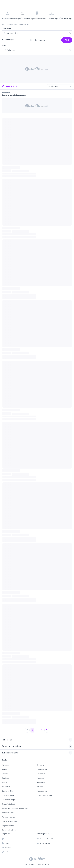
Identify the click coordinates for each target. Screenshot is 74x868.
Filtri (67, 40)
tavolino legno (54, 19)
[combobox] (37, 33)
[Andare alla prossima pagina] (47, 730)
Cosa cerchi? (7, 28)
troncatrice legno (15, 19)
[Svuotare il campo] (70, 33)
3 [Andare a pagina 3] (42, 730)
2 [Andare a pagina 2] (37, 730)
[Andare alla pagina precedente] (27, 730)
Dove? (4, 45)
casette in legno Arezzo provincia (35, 19)
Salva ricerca (9, 86)
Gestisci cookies (8, 791)
